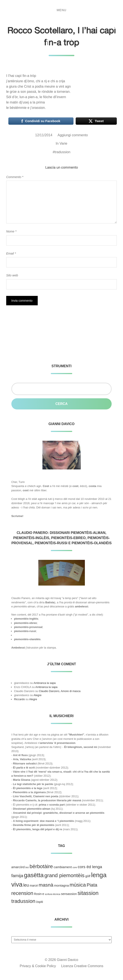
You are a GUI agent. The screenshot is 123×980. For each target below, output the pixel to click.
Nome (11, 231)
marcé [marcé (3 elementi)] (34, 886)
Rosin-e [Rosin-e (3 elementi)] (39, 894)
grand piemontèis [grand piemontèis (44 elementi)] (64, 875)
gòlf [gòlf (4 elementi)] (88, 876)
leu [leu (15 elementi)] (26, 885)
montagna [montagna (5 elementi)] (61, 885)
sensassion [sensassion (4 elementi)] (69, 894)
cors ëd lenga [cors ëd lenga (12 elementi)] (90, 867)
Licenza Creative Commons (82, 966)
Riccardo (20, 699)
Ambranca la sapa (45, 683)
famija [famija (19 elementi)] (17, 876)
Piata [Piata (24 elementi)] (92, 885)
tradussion (63, 152)
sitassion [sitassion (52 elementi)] (88, 893)
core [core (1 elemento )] (75, 867)
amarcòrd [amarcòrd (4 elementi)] (18, 867)
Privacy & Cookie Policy (38, 966)
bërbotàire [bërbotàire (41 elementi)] (41, 866)
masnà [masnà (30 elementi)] (46, 885)
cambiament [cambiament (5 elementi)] (63, 867)
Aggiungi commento (73, 135)
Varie (63, 143)
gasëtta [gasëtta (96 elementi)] (34, 875)
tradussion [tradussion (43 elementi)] (23, 901)
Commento (15, 177)
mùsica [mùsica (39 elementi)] (78, 885)
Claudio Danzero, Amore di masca (60, 691)
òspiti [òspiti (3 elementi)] (40, 902)
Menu (61, 10)
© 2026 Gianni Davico (61, 960)
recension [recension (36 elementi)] (22, 893)
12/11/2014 (44, 135)
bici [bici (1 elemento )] (27, 867)
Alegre (38, 695)
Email (11, 253)
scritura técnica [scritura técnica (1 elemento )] (52, 894)
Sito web (12, 275)
